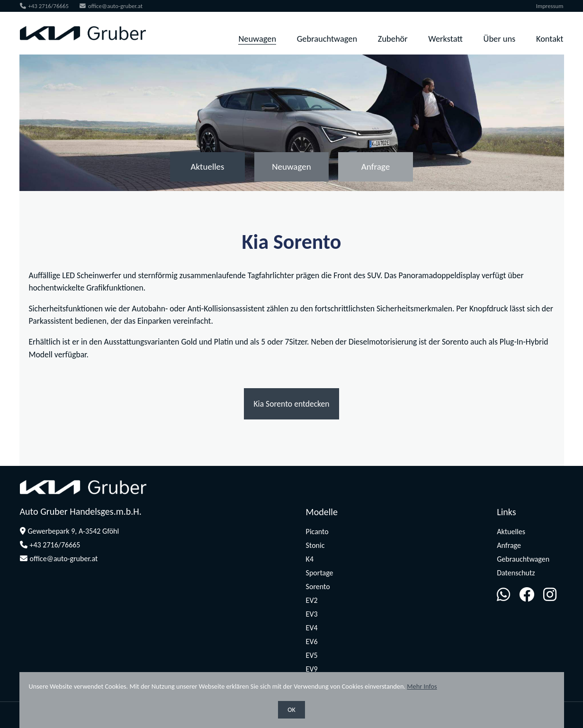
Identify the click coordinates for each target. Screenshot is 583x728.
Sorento (318, 587)
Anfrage (377, 167)
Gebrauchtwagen (327, 39)
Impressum (550, 6)
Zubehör (393, 39)
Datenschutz (516, 573)
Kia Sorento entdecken (291, 404)
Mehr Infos (422, 686)
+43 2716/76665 (44, 6)
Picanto (317, 532)
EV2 (312, 600)
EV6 (312, 642)
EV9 (312, 669)
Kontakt (550, 39)
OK (291, 710)
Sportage (320, 573)
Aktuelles (206, 167)
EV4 (312, 628)
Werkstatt (446, 39)
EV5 (312, 655)
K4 (310, 559)
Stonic (315, 545)
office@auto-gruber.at (111, 6)
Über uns (500, 39)
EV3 (312, 614)
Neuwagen (258, 39)
